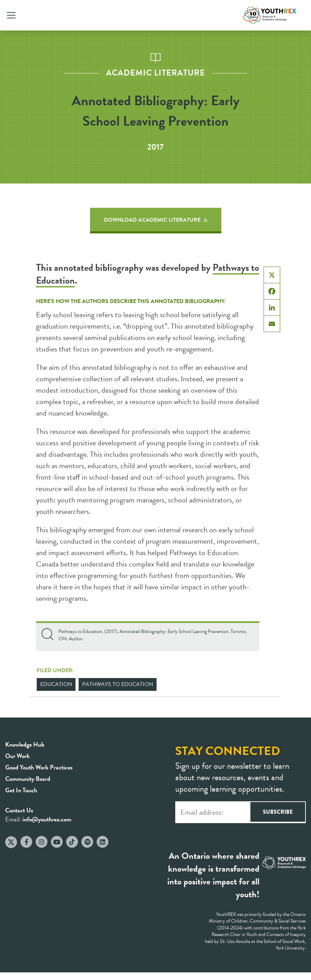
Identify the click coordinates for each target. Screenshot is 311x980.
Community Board (28, 779)
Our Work (17, 756)
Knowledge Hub (25, 744)
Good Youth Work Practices (39, 767)
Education (56, 684)
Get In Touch (21, 790)
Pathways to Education (118, 684)
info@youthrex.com (47, 819)
